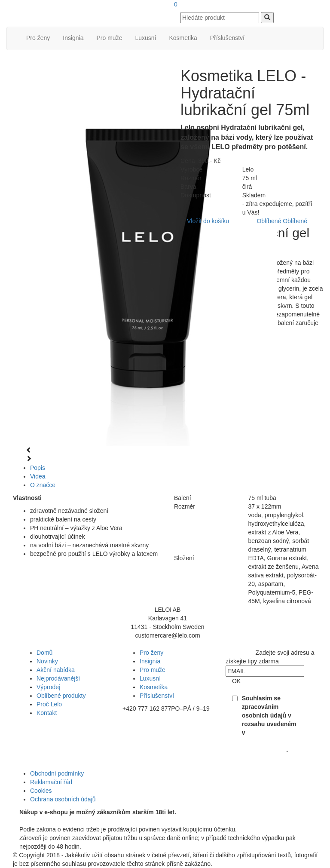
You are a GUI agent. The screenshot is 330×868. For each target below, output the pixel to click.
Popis (38, 468)
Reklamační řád (51, 782)
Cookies (41, 791)
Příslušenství (227, 38)
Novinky (47, 661)
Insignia (73, 38)
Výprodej (48, 687)
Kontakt (47, 713)
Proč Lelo (49, 704)
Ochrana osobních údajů (63, 799)
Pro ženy (38, 38)
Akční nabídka (56, 670)
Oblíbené (269, 221)
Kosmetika (183, 38)
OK (236, 681)
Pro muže (110, 38)
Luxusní (145, 38)
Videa (38, 476)
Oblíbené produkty (61, 696)
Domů (44, 653)
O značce (43, 485)
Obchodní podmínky (57, 773)
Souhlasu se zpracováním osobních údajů (264, 741)
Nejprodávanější (58, 678)
